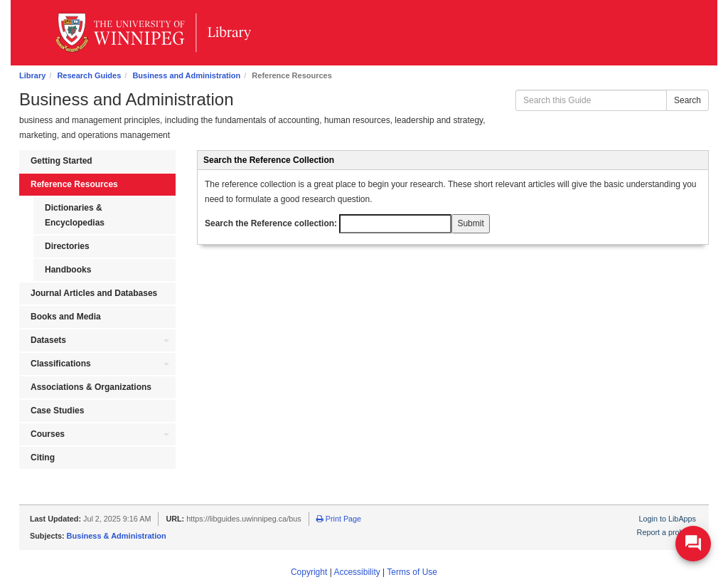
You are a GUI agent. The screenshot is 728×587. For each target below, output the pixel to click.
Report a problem (667, 532)
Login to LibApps (668, 519)
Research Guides (89, 75)
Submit (470, 223)
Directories (67, 246)
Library (32, 75)
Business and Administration (186, 75)
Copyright (309, 572)
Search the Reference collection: (328, 224)
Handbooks (68, 270)
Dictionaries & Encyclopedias (75, 215)
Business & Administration (117, 536)
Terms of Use (412, 572)
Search (687, 100)
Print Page (339, 519)
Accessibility (357, 572)
